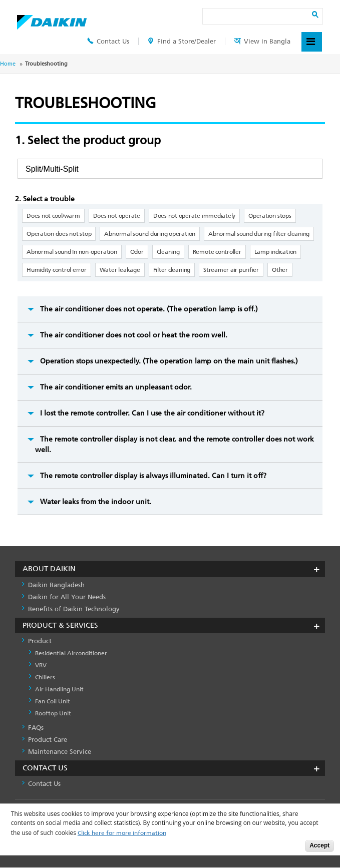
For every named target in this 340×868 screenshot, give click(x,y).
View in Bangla (262, 41)
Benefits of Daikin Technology (74, 609)
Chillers (45, 677)
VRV (41, 665)
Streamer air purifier (231, 270)
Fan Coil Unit (53, 701)
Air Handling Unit (59, 689)
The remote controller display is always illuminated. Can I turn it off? (153, 476)
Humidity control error (57, 270)
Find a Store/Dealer (182, 41)
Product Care (48, 740)
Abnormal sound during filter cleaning (259, 234)
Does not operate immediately (194, 216)
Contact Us (108, 41)
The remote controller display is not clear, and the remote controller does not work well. (175, 445)
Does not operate (117, 216)
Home (8, 64)
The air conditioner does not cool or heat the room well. (134, 335)
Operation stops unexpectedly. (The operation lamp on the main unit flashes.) (169, 361)
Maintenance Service (60, 752)
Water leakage (120, 270)
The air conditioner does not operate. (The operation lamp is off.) (149, 309)
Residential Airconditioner (71, 653)
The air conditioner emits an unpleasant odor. (116, 387)
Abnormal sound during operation (150, 234)
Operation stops (270, 216)
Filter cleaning (172, 270)
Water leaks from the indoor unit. (96, 502)
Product (40, 641)
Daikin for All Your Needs (67, 597)
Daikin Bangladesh (56, 585)
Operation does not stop (59, 234)
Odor (137, 252)
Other (280, 270)
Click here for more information (122, 833)
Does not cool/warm (53, 216)
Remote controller (217, 252)
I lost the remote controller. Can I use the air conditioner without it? (152, 413)
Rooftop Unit (53, 713)
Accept (319, 845)
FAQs (36, 728)
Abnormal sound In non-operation (72, 252)
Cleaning (168, 252)
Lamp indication (275, 252)
